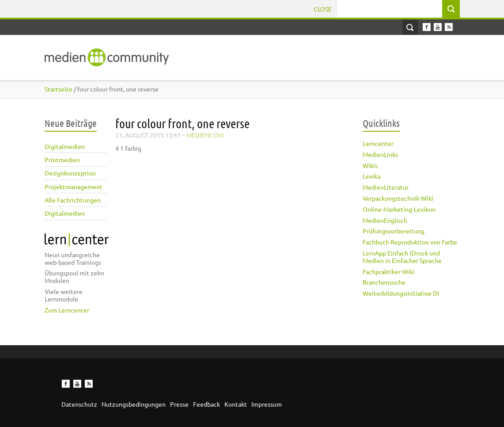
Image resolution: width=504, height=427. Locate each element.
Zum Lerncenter (67, 310)
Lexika (371, 176)
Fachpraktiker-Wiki (389, 271)
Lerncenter (378, 143)
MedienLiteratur (386, 187)
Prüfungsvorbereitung (394, 231)
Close (323, 9)
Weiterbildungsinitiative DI (401, 293)
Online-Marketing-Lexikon (399, 209)
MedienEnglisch (385, 220)
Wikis (370, 165)
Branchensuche (384, 282)
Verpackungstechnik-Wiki (398, 198)
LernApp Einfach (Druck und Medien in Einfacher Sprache (402, 257)
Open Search (410, 27)
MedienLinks (380, 154)
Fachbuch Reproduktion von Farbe (410, 242)
